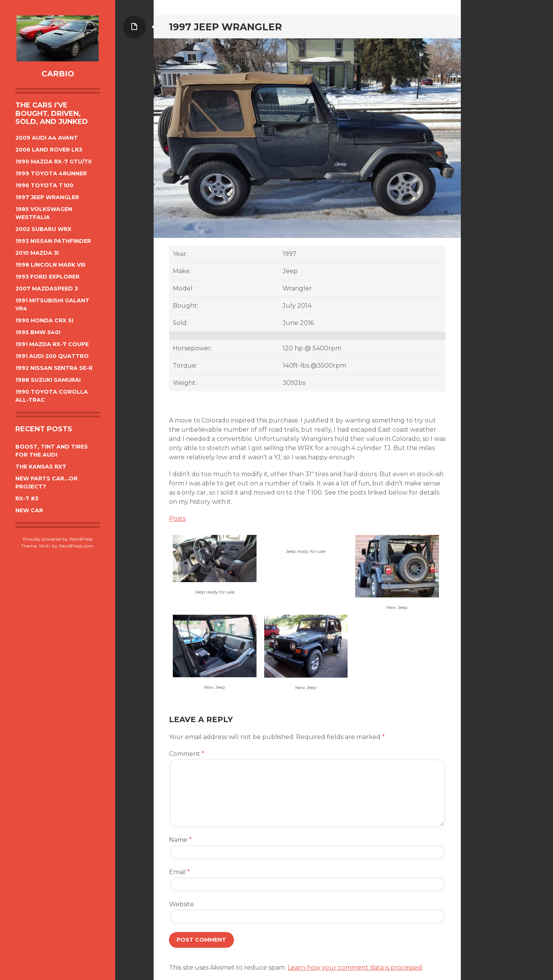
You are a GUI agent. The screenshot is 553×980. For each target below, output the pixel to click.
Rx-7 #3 (27, 498)
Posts (177, 519)
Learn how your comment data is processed (355, 968)
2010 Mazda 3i (37, 253)
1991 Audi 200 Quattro (52, 356)
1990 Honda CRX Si (44, 320)
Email (180, 872)
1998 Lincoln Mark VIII (50, 265)
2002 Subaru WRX (43, 229)
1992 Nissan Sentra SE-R (54, 368)
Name (180, 840)
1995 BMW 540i (38, 332)
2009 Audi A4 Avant (47, 138)
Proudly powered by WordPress (58, 539)
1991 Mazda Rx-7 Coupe (52, 344)
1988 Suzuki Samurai (48, 380)
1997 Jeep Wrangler (47, 197)
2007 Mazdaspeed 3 (47, 289)
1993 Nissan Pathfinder (53, 241)
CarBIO (58, 74)
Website (181, 904)
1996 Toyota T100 (44, 185)
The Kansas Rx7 (41, 467)
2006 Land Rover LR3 (49, 150)
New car (29, 510)
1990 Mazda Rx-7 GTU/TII (53, 162)
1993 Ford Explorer (47, 277)
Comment (187, 754)
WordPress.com (76, 546)
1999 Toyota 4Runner (51, 173)
